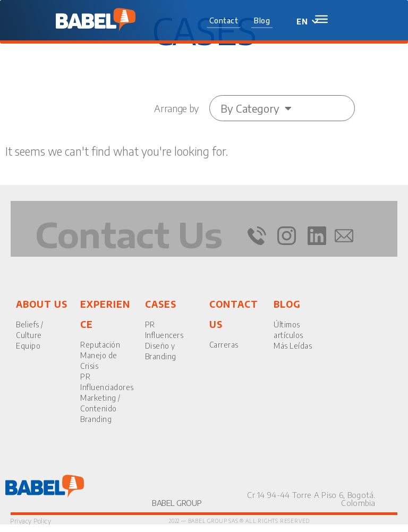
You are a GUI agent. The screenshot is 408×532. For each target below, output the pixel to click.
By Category (256, 108)
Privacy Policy (31, 521)
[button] (224, 21)
